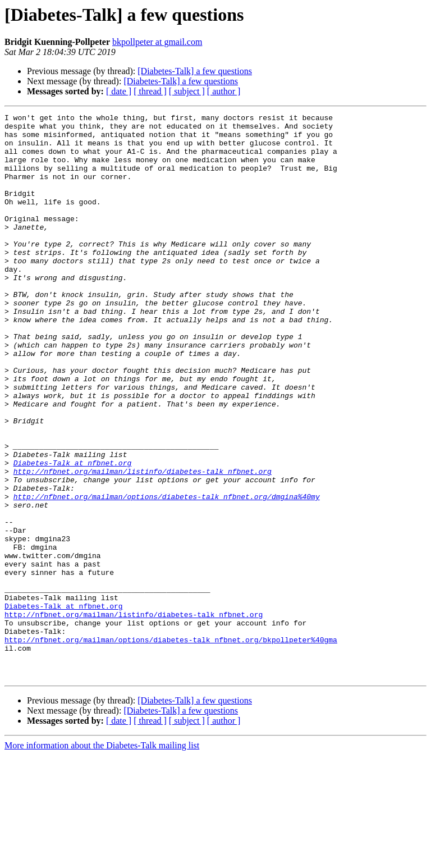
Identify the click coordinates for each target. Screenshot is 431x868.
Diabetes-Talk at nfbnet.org (73, 533)
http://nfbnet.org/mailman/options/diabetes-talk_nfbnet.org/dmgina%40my (167, 574)
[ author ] (224, 91)
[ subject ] (187, 91)
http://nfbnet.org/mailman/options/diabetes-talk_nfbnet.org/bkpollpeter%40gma (171, 746)
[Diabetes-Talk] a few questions (195, 71)
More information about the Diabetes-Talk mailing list (102, 858)
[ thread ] (150, 91)
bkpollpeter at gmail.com (157, 42)
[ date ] (119, 91)
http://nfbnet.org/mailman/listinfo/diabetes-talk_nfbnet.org (143, 543)
